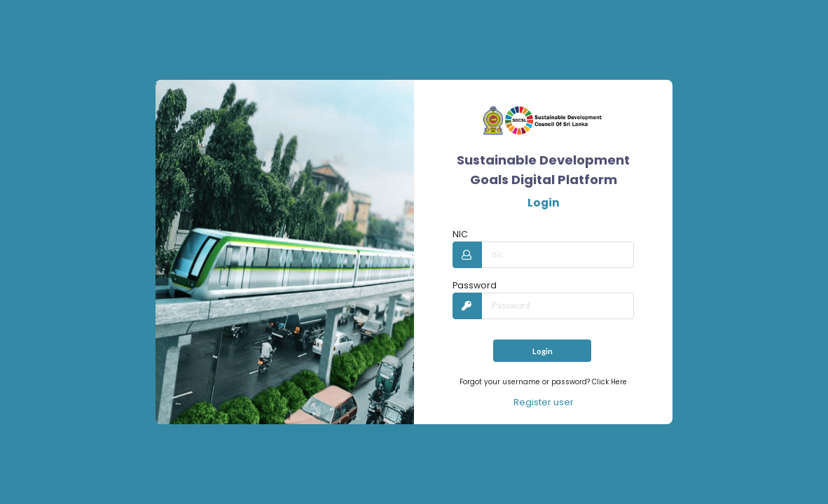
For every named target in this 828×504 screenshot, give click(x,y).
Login (543, 351)
